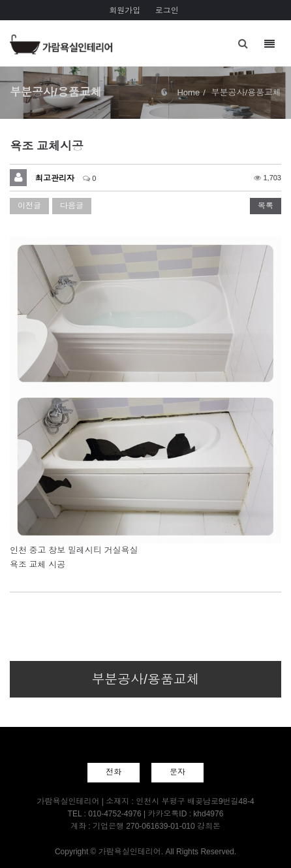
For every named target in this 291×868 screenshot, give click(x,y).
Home (188, 92)
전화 (114, 772)
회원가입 (125, 10)
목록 (266, 206)
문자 (177, 772)
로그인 (167, 10)
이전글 (29, 206)
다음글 (72, 206)
